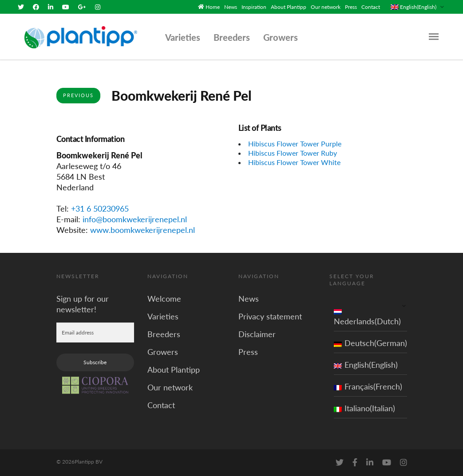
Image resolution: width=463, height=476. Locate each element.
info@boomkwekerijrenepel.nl (135, 219)
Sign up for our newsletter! (83, 304)
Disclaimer (257, 334)
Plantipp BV (89, 462)
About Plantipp (289, 7)
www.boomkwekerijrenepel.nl (142, 230)
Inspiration (254, 7)
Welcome (164, 299)
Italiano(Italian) (364, 408)
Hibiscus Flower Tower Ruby (293, 153)
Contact (371, 7)
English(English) (366, 365)
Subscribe (95, 362)
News (231, 7)
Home (213, 7)
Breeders (232, 37)
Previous (78, 95)
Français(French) (368, 386)
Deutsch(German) (370, 343)
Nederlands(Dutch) (367, 316)
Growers (281, 37)
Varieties (183, 37)
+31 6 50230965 (100, 208)
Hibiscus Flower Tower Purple (295, 144)
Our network (326, 7)
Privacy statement (270, 316)
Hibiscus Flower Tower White (294, 162)
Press (351, 7)
